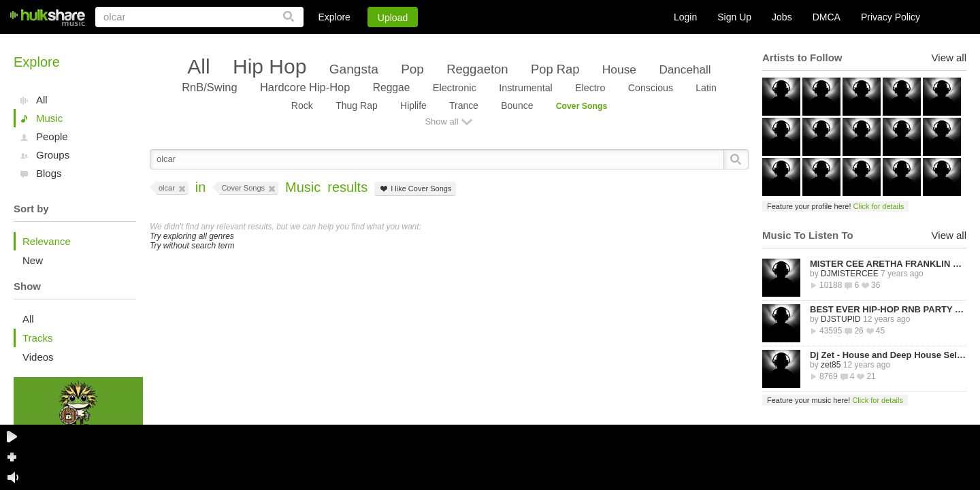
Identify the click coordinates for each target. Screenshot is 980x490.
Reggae (392, 87)
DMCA (827, 17)
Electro (590, 88)
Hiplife (413, 105)
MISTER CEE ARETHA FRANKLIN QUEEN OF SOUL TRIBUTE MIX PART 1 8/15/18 (888, 264)
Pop (412, 69)
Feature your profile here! (835, 206)
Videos (38, 357)
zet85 (831, 365)
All (42, 100)
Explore (334, 17)
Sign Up (734, 17)
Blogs (49, 173)
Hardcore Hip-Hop (305, 87)
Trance (464, 105)
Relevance (47, 241)
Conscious (651, 88)
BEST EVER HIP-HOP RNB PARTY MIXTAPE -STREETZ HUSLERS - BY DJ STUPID (888, 309)
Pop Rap (555, 69)
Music (49, 118)
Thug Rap (357, 105)
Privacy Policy (891, 17)
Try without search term (192, 246)
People (52, 136)
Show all (441, 121)
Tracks (37, 338)
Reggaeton (477, 69)
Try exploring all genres (192, 236)
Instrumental (526, 88)
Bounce (517, 105)
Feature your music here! (835, 400)
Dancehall (685, 69)
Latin (706, 88)
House (619, 69)
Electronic (455, 88)
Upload (393, 18)
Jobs (782, 17)
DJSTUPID (841, 319)
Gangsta (354, 69)
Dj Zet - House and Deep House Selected (888, 355)
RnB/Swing (209, 87)
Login (685, 17)
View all (949, 58)
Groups (53, 155)
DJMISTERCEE (850, 274)
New (33, 260)
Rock (302, 105)
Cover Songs (582, 106)
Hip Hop (269, 66)
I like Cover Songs (415, 189)
